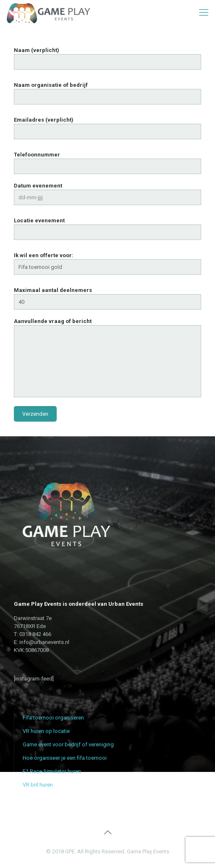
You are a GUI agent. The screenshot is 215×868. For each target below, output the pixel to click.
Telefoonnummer (107, 163)
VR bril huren (38, 785)
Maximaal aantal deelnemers (107, 298)
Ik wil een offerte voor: (107, 263)
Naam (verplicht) (107, 58)
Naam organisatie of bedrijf (107, 93)
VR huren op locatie (46, 731)
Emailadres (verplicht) (107, 128)
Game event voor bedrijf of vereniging (68, 744)
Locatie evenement (107, 229)
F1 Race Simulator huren (52, 771)
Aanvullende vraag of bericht (107, 358)
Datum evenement (107, 194)
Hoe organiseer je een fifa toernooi (65, 758)
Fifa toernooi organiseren (53, 718)
